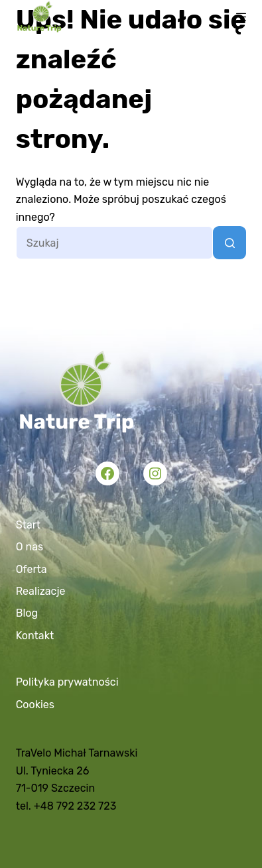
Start (28, 525)
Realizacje (41, 591)
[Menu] (241, 17)
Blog (27, 613)
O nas (30, 547)
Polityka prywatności (67, 682)
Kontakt (35, 636)
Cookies (35, 705)
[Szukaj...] (115, 243)
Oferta (32, 569)
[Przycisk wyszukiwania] (229, 243)
